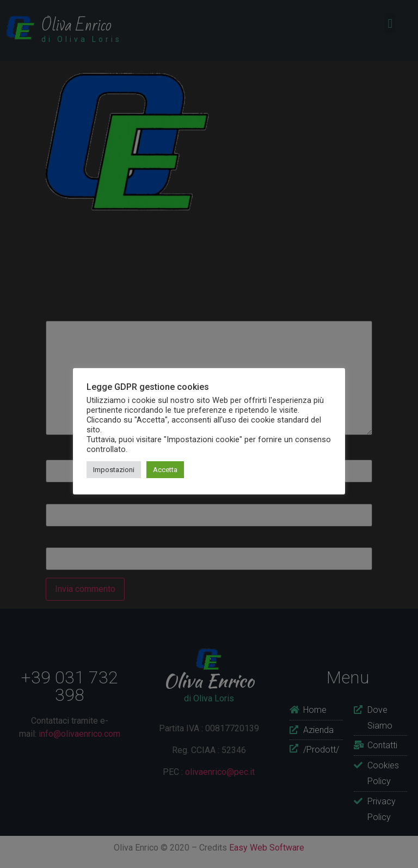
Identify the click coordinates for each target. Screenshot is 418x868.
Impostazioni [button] (114, 470)
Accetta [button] (165, 470)
